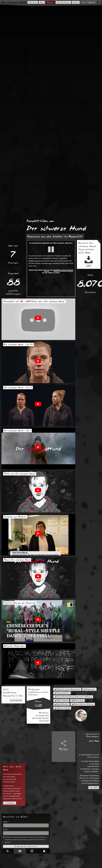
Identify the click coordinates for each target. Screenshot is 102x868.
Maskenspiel (79, 701)
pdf (89, 266)
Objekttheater (63, 704)
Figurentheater (63, 693)
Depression (91, 689)
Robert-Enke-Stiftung (84, 704)
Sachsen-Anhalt (63, 708)
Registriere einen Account (63, 270)
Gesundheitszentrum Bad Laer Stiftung (74, 697)
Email (6, 829)
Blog (42, 2)
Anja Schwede (16, 700)
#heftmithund (63, 2)
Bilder (76, 2)
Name (6, 822)
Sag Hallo (94, 788)
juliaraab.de (10, 803)
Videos (84, 2)
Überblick (33, 2)
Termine (50, 2)
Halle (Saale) (63, 701)
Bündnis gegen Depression (69, 689)
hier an (47, 270)
